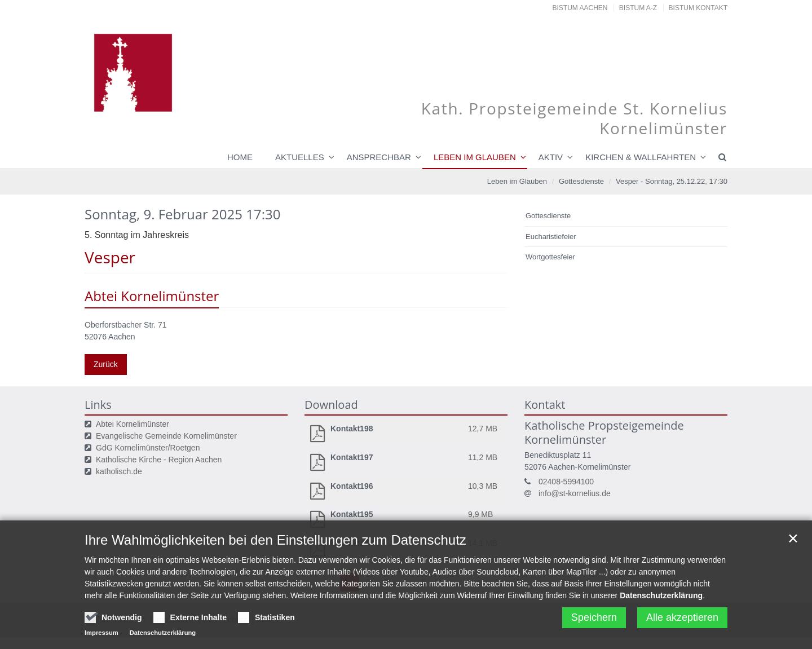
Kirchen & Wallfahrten (641, 157)
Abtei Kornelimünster (133, 424)
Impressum (101, 638)
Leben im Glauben (475, 157)
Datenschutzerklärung (661, 601)
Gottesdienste (581, 181)
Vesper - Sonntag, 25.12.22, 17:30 (672, 181)
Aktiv (551, 157)
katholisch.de (119, 471)
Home (240, 157)
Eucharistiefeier (551, 237)
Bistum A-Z (638, 8)
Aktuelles (300, 157)
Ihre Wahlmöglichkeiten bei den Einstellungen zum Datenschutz (275, 545)
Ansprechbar (379, 157)
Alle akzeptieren (682, 622)
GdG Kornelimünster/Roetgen (148, 448)
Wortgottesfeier (550, 257)
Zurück (106, 364)
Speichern (594, 622)
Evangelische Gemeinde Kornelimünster (166, 436)
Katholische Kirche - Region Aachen (159, 460)
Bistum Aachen (580, 8)
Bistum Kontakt (698, 8)
